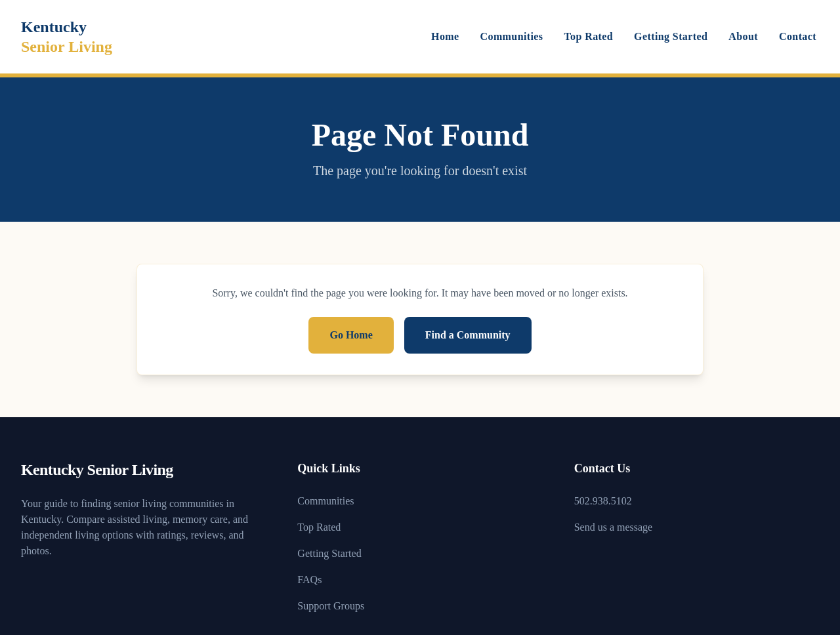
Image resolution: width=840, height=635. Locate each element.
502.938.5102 (603, 501)
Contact (798, 36)
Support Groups (331, 606)
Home (445, 36)
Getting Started (671, 36)
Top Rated (589, 36)
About (743, 36)
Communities (512, 36)
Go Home (351, 335)
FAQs (309, 580)
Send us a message (614, 527)
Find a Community (468, 335)
